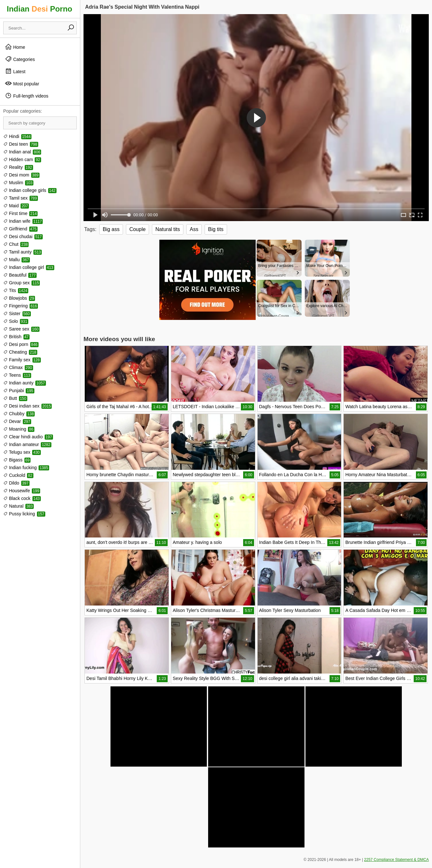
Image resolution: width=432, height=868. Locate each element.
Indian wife (23, 221)
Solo (16, 321)
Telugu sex (22, 452)
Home (15, 47)
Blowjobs (19, 298)
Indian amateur (27, 444)
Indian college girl (29, 267)
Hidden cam (22, 159)
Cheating (20, 352)
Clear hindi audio (28, 437)
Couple (138, 229)
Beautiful (20, 275)
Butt (15, 398)
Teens (17, 375)
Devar (17, 421)
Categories (20, 59)
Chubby (19, 414)
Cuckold (18, 475)
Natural (18, 506)
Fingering (21, 306)
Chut (16, 244)
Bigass (17, 460)
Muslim (18, 183)
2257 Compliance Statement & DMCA (397, 860)
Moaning (19, 429)
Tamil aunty (22, 252)
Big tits (216, 229)
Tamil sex (21, 198)
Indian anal (22, 152)
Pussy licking (24, 514)
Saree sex (21, 329)
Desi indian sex (27, 406)
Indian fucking (26, 468)
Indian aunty (25, 383)
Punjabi (19, 391)
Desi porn (21, 344)
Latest (15, 71)
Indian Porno (40, 9)
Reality (18, 167)
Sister (17, 314)
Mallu (17, 260)
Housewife (22, 491)
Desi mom (21, 175)
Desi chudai (23, 236)
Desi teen (21, 144)
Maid (16, 206)
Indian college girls (30, 190)
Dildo (16, 483)
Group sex (22, 283)
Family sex (22, 360)
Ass (194, 229)
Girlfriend (20, 229)
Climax (18, 367)
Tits (16, 290)
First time (20, 213)
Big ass (111, 229)
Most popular (22, 83)
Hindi (17, 136)
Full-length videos (27, 96)
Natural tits (168, 229)
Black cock (22, 498)
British (16, 337)
